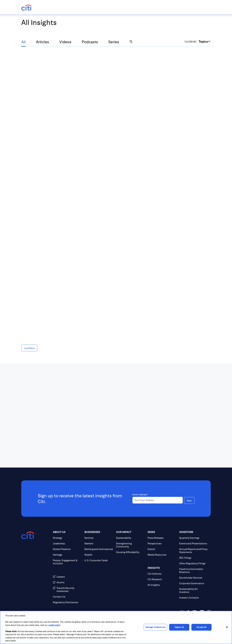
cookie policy (54, 625)
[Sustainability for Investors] (194, 590)
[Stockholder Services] (194, 578)
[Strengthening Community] (130, 545)
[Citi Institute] (162, 574)
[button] (131, 41)
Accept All (201, 627)
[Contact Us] (67, 597)
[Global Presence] (67, 549)
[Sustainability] (130, 538)
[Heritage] (67, 555)
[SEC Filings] (194, 558)
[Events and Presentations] (194, 543)
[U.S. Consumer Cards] (99, 560)
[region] (116, 627)
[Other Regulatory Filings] (194, 563)
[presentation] (47, 438)
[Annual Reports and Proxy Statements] (194, 551)
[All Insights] (162, 585)
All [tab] (23, 42)
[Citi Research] (162, 579)
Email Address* (140, 495)
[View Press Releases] (106, 438)
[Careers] (67, 577)
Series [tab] (114, 42)
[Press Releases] (162, 538)
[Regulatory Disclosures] (67, 602)
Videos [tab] (65, 42)
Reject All (179, 627)
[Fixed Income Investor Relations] (194, 571)
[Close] (227, 627)
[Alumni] (67, 582)
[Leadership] (67, 543)
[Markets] (99, 543)
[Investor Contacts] (194, 598)
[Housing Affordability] (130, 552)
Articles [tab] (42, 42)
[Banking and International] (99, 549)
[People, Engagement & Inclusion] (67, 562)
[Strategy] (67, 538)
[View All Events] (167, 438)
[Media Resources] (162, 555)
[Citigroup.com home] (29, 535)
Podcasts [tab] (90, 42)
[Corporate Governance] (194, 583)
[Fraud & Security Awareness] (67, 590)
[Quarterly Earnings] (194, 538)
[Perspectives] (162, 543)
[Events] (162, 549)
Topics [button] (205, 41)
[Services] (99, 538)
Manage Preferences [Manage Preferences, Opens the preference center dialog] (155, 627)
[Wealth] (99, 555)
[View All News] (39, 438)
